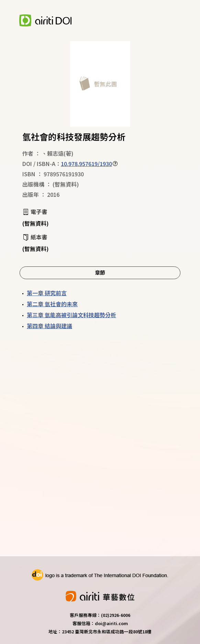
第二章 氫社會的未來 (52, 304)
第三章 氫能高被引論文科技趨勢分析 (71, 315)
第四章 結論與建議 (49, 326)
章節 (100, 272)
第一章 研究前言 (47, 293)
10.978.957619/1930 (86, 164)
